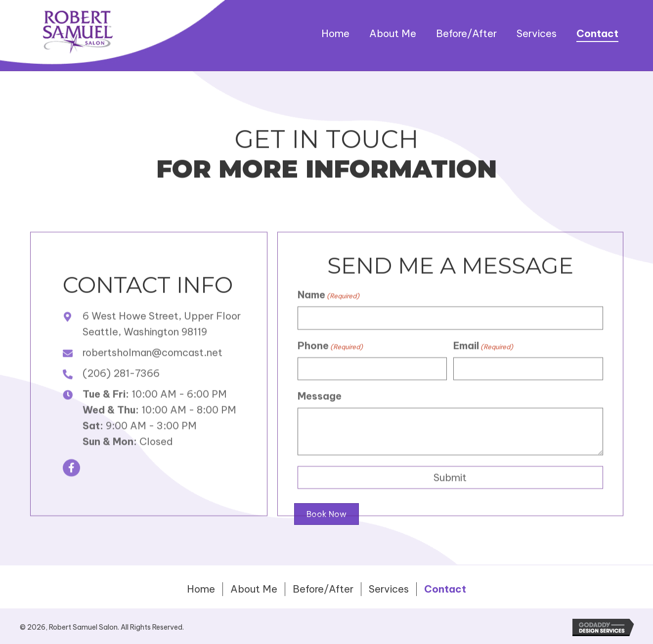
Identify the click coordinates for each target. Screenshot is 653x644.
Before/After (323, 589)
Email (483, 365)
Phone (330, 365)
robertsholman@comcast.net (152, 371)
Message (320, 415)
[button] (71, 487)
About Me (254, 589)
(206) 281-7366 (121, 392)
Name (328, 314)
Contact (445, 589)
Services (389, 589)
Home (201, 589)
